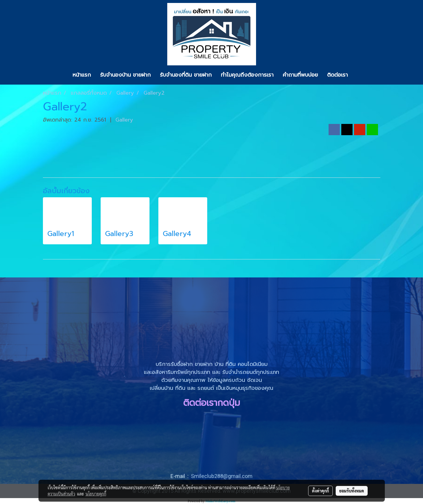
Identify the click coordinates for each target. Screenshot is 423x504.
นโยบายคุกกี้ (96, 494)
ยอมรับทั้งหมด (352, 491)
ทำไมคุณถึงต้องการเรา (247, 75)
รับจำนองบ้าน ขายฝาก (125, 75)
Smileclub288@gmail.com (222, 476)
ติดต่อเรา (337, 75)
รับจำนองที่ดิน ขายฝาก (186, 75)
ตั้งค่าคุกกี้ (320, 491)
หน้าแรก (82, 75)
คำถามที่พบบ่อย (300, 75)
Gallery (124, 120)
